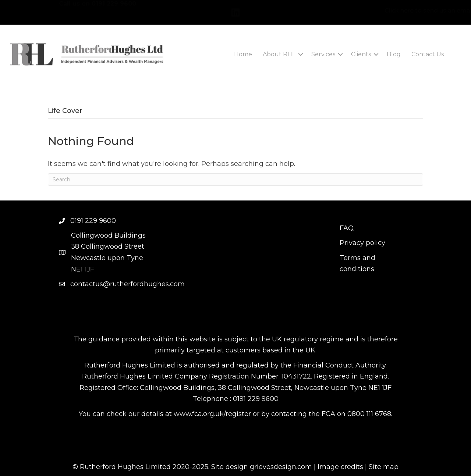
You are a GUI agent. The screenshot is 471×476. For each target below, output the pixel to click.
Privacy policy (362, 243)
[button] (301, 54)
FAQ (347, 228)
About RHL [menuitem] (279, 54)
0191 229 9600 (114, 9)
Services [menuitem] (323, 54)
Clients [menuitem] (361, 54)
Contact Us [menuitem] (428, 54)
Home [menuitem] (243, 54)
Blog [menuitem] (394, 54)
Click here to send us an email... (390, 10)
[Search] (235, 180)
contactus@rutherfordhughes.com (128, 284)
